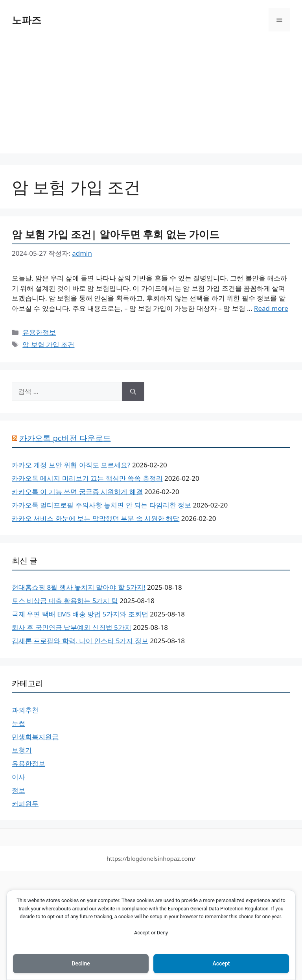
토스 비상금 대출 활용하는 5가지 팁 (65, 601)
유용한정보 (39, 332)
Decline (81, 963)
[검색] (133, 391)
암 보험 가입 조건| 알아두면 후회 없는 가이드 (116, 234)
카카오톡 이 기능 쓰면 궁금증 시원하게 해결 (77, 492)
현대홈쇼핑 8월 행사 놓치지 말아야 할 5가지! (79, 587)
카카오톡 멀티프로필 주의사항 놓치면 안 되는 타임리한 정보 (101, 505)
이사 (18, 777)
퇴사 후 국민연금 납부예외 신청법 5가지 (72, 627)
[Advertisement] (151, 98)
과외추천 (25, 710)
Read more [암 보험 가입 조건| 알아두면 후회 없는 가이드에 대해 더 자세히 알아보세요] (271, 308)
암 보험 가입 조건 (48, 344)
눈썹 (18, 723)
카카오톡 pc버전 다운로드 (65, 438)
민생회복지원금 (35, 737)
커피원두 (25, 804)
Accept (221, 963)
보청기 (22, 750)
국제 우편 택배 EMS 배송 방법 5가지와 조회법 (80, 614)
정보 (18, 790)
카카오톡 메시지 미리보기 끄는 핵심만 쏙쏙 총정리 (87, 478)
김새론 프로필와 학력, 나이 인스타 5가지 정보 (80, 641)
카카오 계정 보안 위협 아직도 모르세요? (71, 465)
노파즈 (27, 20)
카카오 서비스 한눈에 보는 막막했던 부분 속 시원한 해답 (96, 518)
